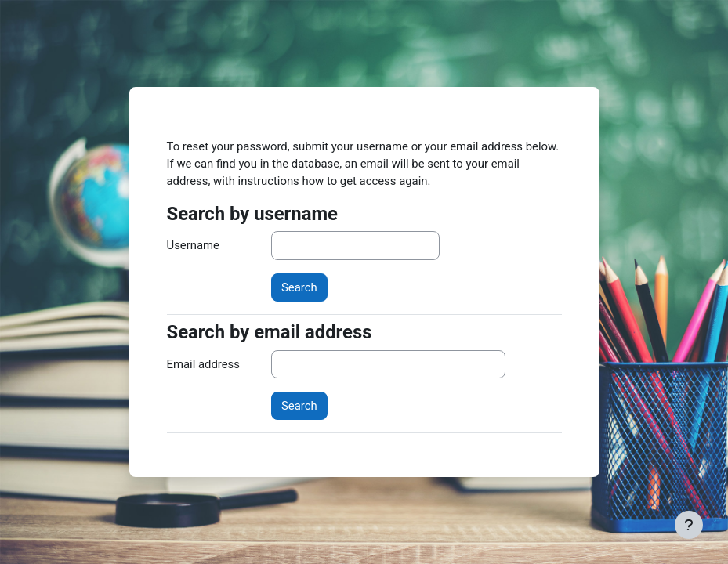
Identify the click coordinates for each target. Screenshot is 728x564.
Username (193, 245)
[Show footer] (689, 525)
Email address (203, 364)
